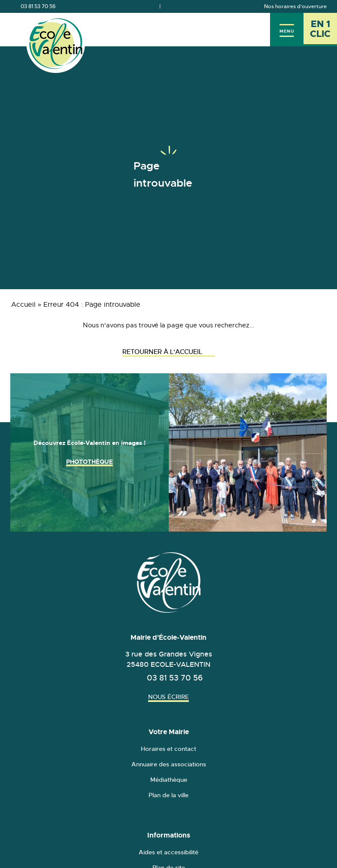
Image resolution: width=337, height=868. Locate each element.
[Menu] (287, 30)
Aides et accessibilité (168, 852)
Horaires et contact (168, 749)
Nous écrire (168, 697)
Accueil (23, 305)
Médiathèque (169, 780)
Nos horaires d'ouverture (295, 6)
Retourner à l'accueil (169, 352)
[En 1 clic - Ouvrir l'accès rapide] (320, 30)
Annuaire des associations (169, 764)
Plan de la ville (168, 795)
